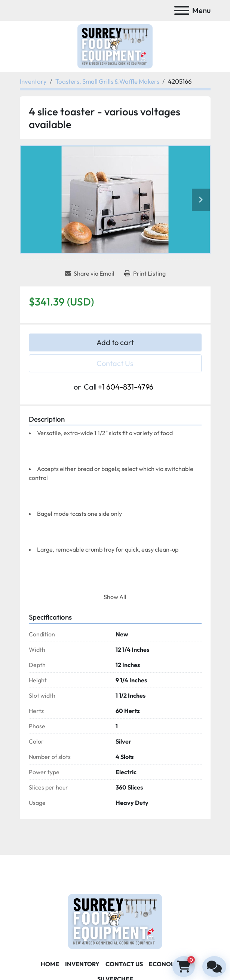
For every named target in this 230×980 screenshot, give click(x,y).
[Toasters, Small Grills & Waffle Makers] (107, 81)
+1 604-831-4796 (126, 387)
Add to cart (115, 342)
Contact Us (115, 363)
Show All (115, 597)
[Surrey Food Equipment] (115, 920)
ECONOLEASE (169, 964)
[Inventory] (33, 81)
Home (50, 964)
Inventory (82, 964)
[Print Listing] (145, 273)
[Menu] (182, 10)
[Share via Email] (90, 273)
